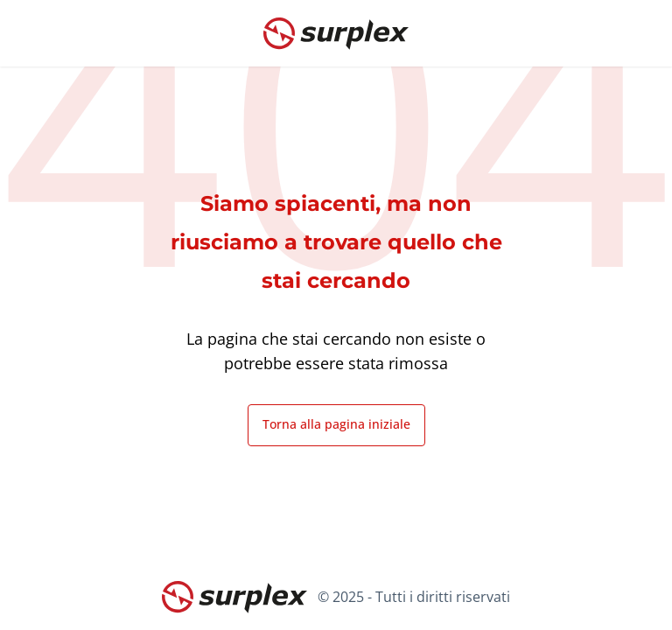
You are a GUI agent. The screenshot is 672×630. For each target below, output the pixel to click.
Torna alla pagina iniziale (336, 424)
